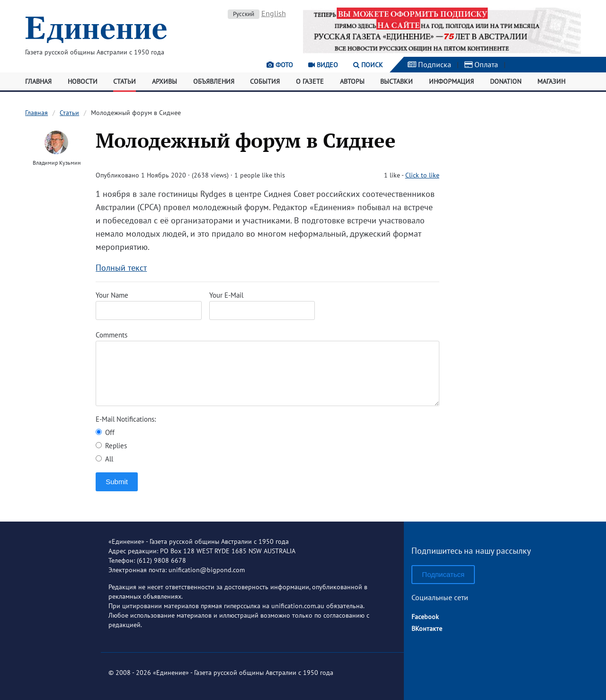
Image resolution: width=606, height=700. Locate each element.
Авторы (352, 81)
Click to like (422, 175)
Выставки (397, 81)
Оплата (481, 64)
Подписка (429, 64)
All (104, 459)
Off (105, 432)
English (274, 13)
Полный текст (121, 268)
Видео (323, 65)
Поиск (368, 65)
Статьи (125, 81)
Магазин (551, 81)
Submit (117, 482)
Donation (506, 81)
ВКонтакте (427, 629)
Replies (111, 446)
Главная (38, 81)
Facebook (425, 617)
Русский (244, 14)
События (265, 81)
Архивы (165, 81)
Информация (451, 81)
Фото (280, 65)
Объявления (214, 81)
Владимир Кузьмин (57, 163)
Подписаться (443, 574)
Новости (83, 81)
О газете (310, 81)
